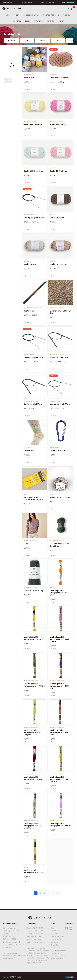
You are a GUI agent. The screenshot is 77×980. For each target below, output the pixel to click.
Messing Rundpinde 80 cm (60, 404)
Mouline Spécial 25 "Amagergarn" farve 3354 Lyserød (59, 639)
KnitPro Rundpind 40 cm (59, 357)
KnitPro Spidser (29, 311)
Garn (8, 15)
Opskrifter (18, 21)
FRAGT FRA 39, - (7, 3)
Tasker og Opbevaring (52, 15)
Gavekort (61, 21)
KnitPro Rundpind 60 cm (33, 404)
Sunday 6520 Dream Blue (33, 171)
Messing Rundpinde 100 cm (34, 218)
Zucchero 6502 (29, 451)
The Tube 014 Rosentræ (59, 78)
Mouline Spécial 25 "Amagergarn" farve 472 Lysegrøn (33, 732)
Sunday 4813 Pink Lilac (58, 171)
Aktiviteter (39, 21)
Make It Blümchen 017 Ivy (33, 591)
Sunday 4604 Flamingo (58, 124)
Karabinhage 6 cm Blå (58, 451)
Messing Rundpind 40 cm (33, 357)
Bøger (28, 21)
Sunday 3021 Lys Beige (58, 264)
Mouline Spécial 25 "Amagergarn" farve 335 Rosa (59, 732)
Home (6, 28)
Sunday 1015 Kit (30, 264)
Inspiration (51, 21)
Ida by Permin (29, 78)
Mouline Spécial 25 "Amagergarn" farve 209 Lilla (60, 825)
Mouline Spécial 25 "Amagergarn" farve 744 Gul (34, 871)
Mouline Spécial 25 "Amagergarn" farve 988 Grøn (35, 685)
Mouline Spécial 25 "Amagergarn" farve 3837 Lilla (59, 686)
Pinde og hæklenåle (32, 15)
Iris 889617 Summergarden (60, 497)
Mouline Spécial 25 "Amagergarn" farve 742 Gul (34, 638)
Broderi (17, 15)
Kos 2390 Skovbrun (57, 218)
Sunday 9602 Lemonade (33, 124)
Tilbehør (67, 15)
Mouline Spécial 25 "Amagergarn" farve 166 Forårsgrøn (59, 779)
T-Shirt (26, 544)
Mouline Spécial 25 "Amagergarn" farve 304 (33, 778)
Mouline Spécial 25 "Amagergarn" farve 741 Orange (59, 593)
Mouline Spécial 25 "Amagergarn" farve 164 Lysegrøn (33, 826)
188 (54, 893)
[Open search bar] (68, 8)
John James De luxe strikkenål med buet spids (33, 498)
